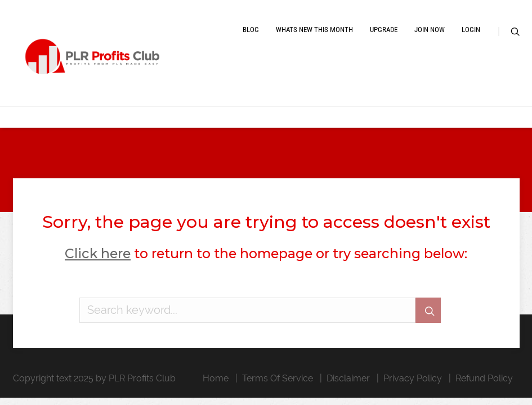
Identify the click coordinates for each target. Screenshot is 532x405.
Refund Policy (484, 378)
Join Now (430, 30)
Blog (251, 30)
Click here (98, 253)
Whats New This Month (314, 30)
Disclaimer (348, 378)
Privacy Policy (413, 378)
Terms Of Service (278, 378)
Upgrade (384, 30)
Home (216, 378)
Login (471, 30)
